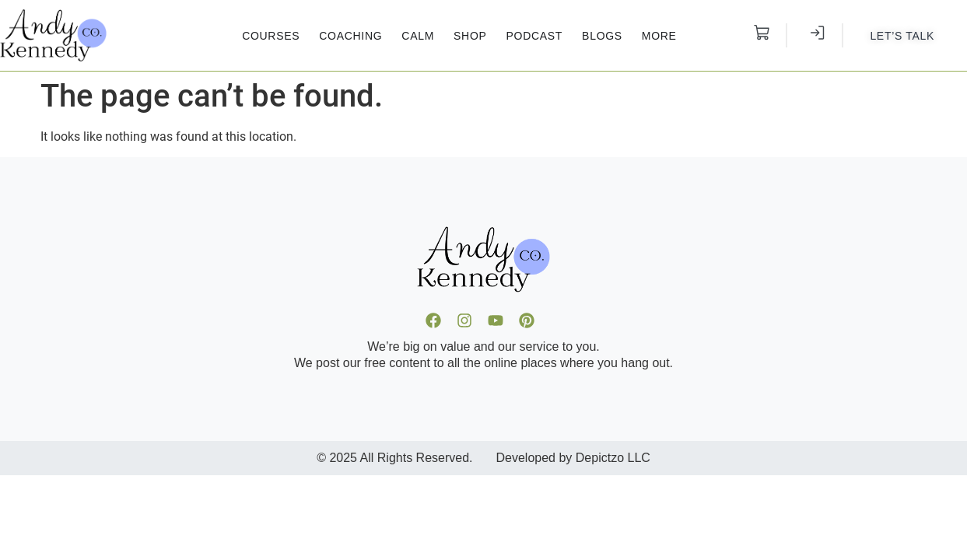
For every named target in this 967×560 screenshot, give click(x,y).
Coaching (350, 36)
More (659, 36)
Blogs (602, 36)
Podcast (535, 36)
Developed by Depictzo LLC (573, 458)
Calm (418, 36)
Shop (470, 36)
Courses (271, 36)
